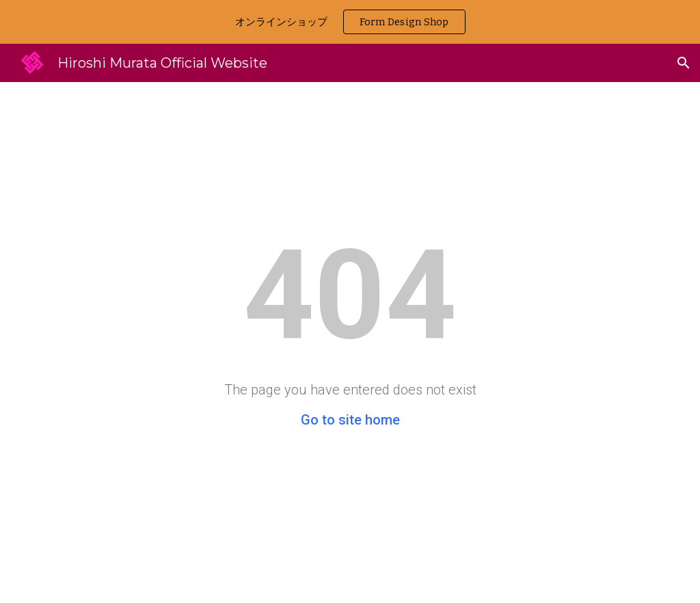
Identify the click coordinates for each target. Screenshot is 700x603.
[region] (350, 22)
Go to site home (350, 420)
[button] (684, 63)
